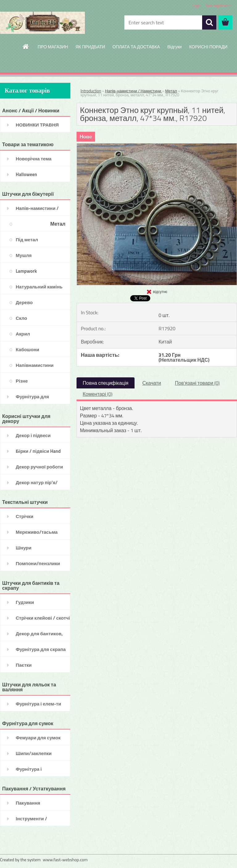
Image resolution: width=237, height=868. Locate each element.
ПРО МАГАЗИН (53, 47)
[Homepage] (26, 46)
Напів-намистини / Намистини (133, 91)
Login (196, 5)
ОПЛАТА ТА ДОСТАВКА (136, 47)
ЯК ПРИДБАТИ (90, 47)
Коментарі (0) (98, 394)
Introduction (91, 91)
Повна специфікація (106, 383)
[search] (209, 22)
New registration (219, 5)
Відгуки (175, 47)
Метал (171, 91)
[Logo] (42, 23)
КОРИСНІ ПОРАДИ (208, 47)
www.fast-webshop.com (65, 860)
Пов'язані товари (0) (197, 383)
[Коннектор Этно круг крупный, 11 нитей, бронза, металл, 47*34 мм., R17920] (157, 146)
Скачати (152, 383)
